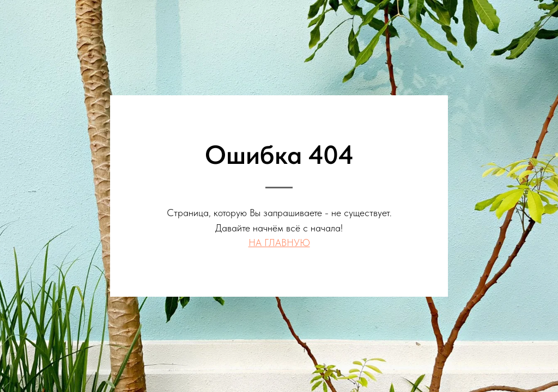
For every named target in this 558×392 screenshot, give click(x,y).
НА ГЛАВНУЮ (279, 243)
